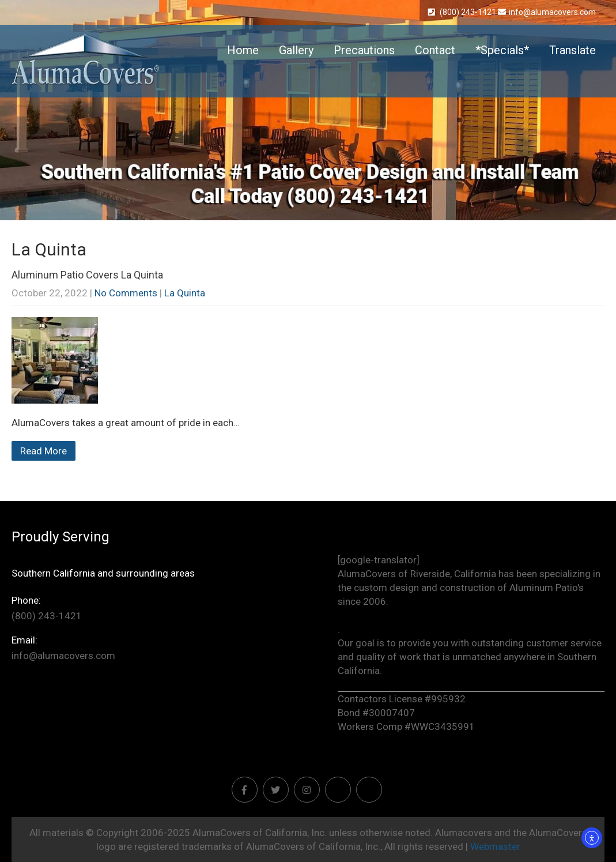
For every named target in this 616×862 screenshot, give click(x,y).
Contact (435, 50)
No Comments (126, 293)
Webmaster (495, 846)
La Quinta (185, 293)
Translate (572, 50)
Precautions (364, 50)
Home (243, 50)
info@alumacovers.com (547, 12)
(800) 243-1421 (463, 12)
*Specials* (502, 50)
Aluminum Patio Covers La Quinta (87, 275)
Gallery (296, 50)
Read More (44, 451)
